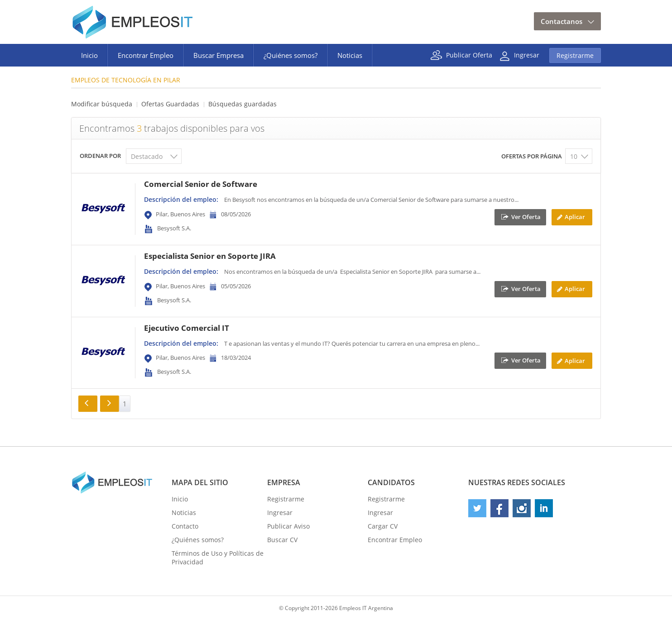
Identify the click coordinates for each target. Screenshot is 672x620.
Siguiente (110, 404)
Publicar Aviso (288, 526)
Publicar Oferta (469, 55)
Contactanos (562, 21)
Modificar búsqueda (102, 104)
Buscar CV (282, 540)
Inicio (89, 55)
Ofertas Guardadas (170, 104)
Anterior (88, 404)
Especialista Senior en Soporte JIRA (210, 256)
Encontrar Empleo (146, 55)
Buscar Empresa (218, 55)
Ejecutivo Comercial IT (187, 328)
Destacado (147, 156)
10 (574, 156)
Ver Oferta (526, 216)
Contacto (185, 526)
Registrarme (575, 55)
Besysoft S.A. (174, 228)
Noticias (350, 55)
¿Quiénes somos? (290, 55)
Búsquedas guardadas (242, 104)
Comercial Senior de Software (201, 184)
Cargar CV (383, 526)
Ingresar (527, 55)
